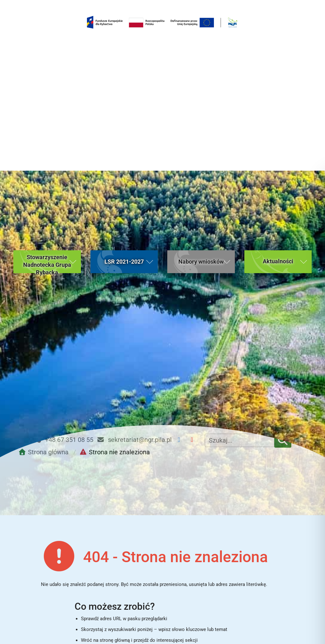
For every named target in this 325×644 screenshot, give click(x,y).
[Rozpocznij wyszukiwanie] (223, 519)
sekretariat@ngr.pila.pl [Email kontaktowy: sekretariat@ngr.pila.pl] (134, 269)
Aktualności (116, 585)
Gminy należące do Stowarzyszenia (165, 631)
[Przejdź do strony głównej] (45, 282)
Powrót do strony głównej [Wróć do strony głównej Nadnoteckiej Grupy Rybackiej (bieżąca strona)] (154, 541)
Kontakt (268, 585)
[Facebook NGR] (181, 269)
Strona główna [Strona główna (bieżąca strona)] (40, 585)
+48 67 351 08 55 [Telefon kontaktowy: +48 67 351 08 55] (63, 269)
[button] (47, 91)
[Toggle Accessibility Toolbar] (308, 627)
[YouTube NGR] (194, 269)
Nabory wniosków (192, 585)
